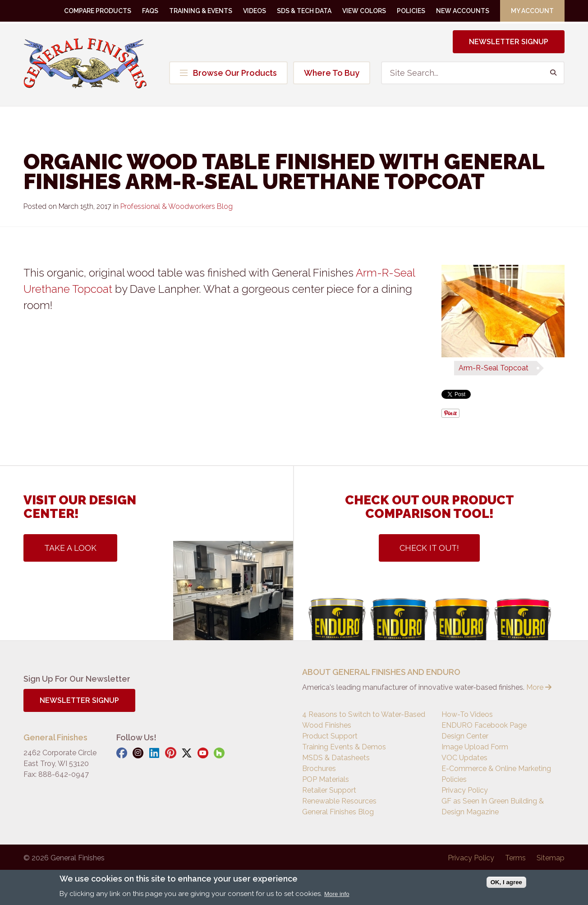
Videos (255, 11)
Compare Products (98, 11)
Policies (411, 11)
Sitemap (551, 858)
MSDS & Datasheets (336, 758)
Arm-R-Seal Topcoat (494, 368)
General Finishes (85, 63)
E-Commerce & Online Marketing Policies (496, 774)
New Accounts (463, 11)
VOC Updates (464, 758)
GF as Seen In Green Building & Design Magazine (493, 806)
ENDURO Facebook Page (484, 725)
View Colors (364, 11)
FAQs (150, 11)
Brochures (319, 769)
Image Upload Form (475, 747)
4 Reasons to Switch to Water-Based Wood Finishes (364, 720)
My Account (532, 11)
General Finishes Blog (338, 812)
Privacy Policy (465, 790)
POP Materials (326, 779)
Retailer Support (329, 790)
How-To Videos (467, 714)
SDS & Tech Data (304, 11)
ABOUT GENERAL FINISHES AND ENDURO (381, 672)
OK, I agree (506, 882)
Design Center (465, 736)
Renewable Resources (339, 801)
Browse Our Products (228, 73)
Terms (515, 858)
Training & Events (201, 11)
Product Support (330, 736)
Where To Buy (332, 73)
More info (337, 894)
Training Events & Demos (344, 747)
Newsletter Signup (509, 42)
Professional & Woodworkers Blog (177, 206)
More (539, 687)
